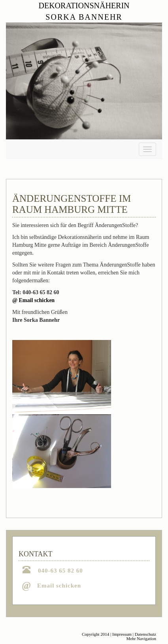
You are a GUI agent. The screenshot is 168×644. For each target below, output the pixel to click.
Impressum (122, 634)
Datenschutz (145, 634)
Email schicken (59, 586)
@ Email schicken (33, 300)
